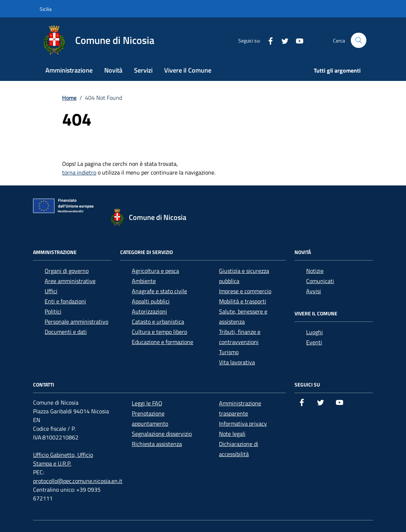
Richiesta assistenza (157, 444)
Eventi (314, 342)
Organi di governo (67, 271)
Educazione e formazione (163, 342)
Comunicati (320, 281)
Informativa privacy (243, 423)
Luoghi (314, 332)
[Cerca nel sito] (359, 40)
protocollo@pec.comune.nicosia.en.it (78, 481)
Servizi (143, 70)
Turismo (229, 352)
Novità (113, 70)
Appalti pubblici (151, 301)
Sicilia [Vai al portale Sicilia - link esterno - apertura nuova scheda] (46, 9)
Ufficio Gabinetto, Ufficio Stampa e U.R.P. (63, 459)
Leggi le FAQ (147, 403)
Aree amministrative (70, 281)
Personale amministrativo (76, 322)
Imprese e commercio (245, 291)
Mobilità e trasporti (243, 301)
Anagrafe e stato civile (159, 291)
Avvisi (314, 291)
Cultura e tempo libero (159, 332)
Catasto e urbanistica (158, 322)
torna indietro (79, 172)
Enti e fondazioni (65, 301)
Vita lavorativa (237, 362)
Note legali (232, 434)
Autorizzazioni (149, 311)
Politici (53, 311)
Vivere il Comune (188, 70)
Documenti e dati (66, 332)
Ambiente (144, 281)
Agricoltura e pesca (155, 271)
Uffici (51, 291)
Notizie (315, 271)
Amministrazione (69, 70)
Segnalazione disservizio (162, 434)
